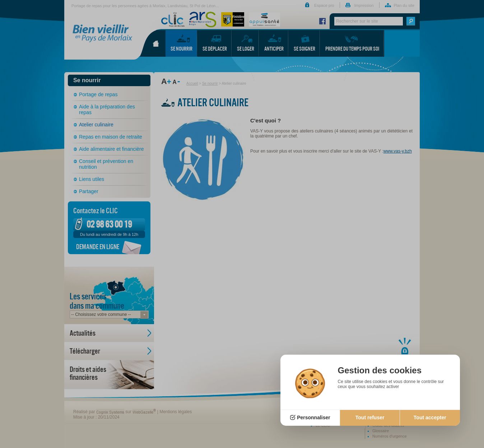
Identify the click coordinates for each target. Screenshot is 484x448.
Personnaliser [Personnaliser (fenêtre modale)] (314, 417)
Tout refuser (370, 417)
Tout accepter (430, 417)
